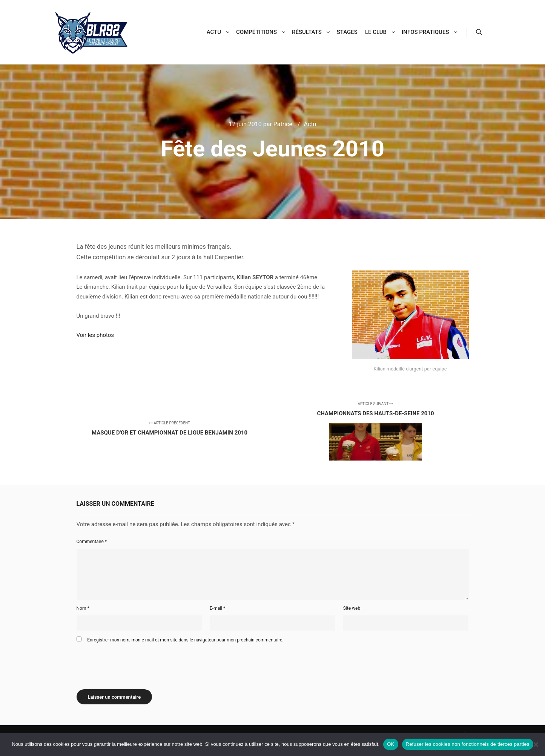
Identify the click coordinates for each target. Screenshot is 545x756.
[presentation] (134, 663)
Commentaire (92, 542)
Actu (310, 124)
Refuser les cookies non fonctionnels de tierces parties (468, 744)
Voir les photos (95, 335)
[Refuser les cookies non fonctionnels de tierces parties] (536, 744)
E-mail (217, 608)
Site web (352, 608)
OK (391, 744)
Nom (83, 608)
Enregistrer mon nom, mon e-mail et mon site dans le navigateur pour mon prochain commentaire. (185, 640)
